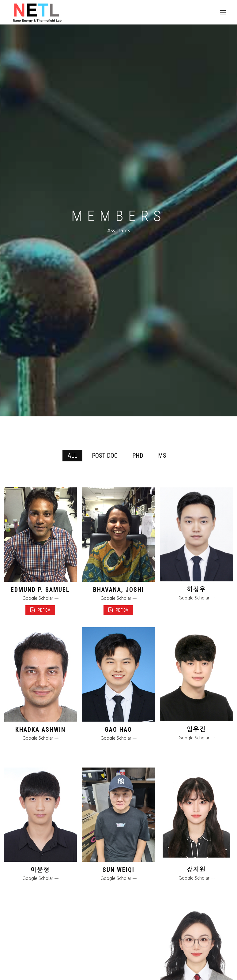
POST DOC (105, 456)
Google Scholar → (40, 598)
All (72, 456)
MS (162, 456)
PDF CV (40, 610)
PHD (138, 456)
